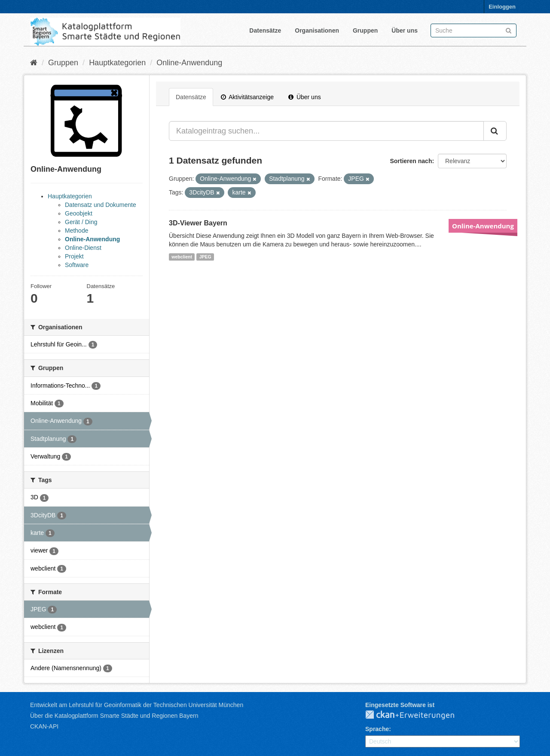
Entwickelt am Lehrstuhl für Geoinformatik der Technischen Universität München (137, 705)
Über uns (405, 30)
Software (77, 265)
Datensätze (265, 30)
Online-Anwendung (189, 63)
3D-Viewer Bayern (198, 223)
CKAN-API (44, 726)
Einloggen (502, 7)
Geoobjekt (79, 213)
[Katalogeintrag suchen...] (326, 131)
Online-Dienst (83, 248)
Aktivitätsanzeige (247, 97)
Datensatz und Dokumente (101, 205)
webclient (182, 257)
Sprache (377, 729)
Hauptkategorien (117, 63)
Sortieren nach (411, 161)
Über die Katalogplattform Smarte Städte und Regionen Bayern (114, 716)
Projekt (74, 256)
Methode (76, 231)
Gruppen (365, 30)
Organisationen (317, 30)
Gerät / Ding (81, 222)
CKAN (417, 715)
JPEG (205, 257)
